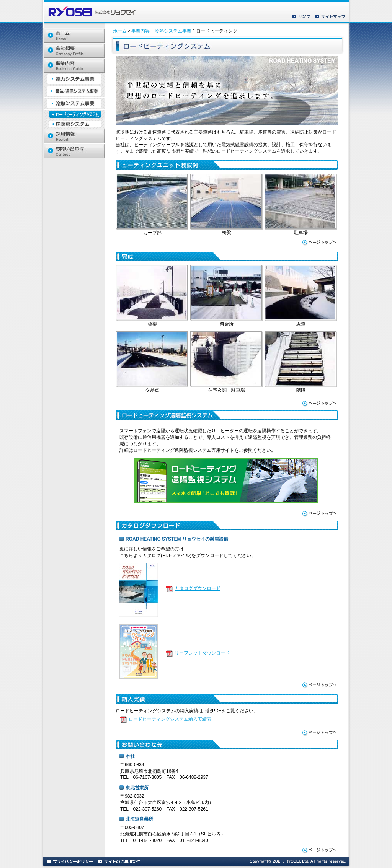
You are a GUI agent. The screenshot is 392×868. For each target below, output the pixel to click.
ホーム (120, 31)
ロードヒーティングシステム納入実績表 (170, 719)
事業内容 (140, 31)
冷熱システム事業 (173, 31)
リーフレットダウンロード (202, 653)
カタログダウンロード (198, 588)
